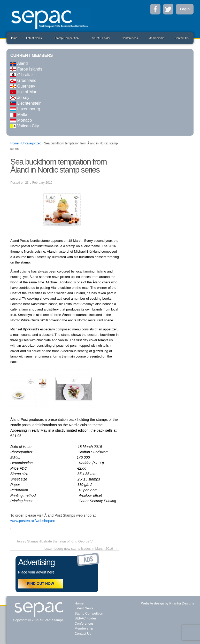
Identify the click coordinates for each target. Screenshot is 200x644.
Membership (156, 38)
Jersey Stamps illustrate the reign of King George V (55, 541)
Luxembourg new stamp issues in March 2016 (79, 549)
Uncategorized (31, 143)
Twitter (168, 9)
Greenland (23, 80)
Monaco (21, 120)
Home (14, 38)
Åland (19, 63)
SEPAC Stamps (51, 620)
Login (185, 9)
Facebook (155, 9)
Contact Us (181, 38)
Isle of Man (24, 92)
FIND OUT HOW (41, 584)
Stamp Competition (67, 38)
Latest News (34, 38)
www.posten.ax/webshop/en (33, 521)
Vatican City (25, 126)
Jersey (20, 98)
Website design (153, 603)
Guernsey (23, 86)
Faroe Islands (26, 69)
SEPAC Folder (101, 38)
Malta (19, 115)
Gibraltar (22, 75)
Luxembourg (25, 109)
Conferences (130, 38)
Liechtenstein (26, 103)
